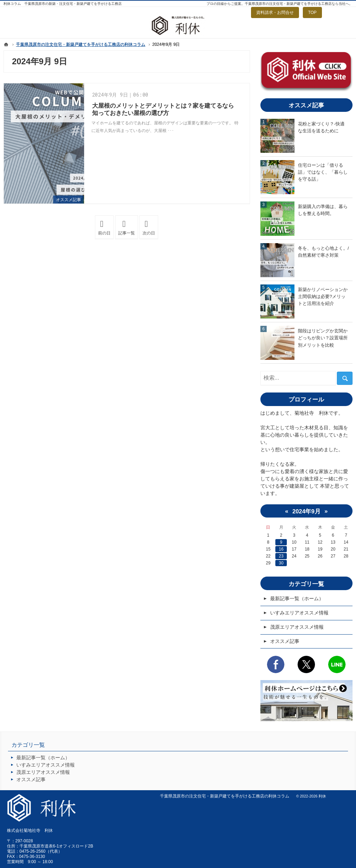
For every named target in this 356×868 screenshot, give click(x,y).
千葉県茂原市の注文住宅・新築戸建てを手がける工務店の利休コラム (225, 796)
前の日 (106, 228)
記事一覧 (127, 233)
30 (281, 563)
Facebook (276, 664)
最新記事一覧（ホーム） (297, 598)
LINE (337, 664)
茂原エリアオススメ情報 (297, 627)
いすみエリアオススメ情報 (299, 613)
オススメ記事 (68, 200)
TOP (312, 13)
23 (281, 556)
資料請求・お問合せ (275, 13)
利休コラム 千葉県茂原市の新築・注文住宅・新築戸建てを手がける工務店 (63, 4)
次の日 (150, 228)
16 (281, 549)
